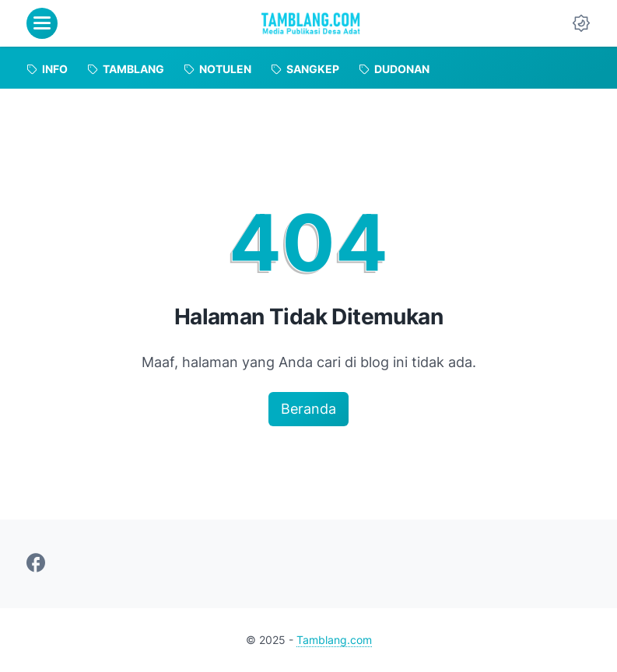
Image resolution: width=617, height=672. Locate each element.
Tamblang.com (334, 640)
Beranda (308, 409)
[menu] (42, 23)
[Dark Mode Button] (581, 23)
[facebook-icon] (36, 564)
